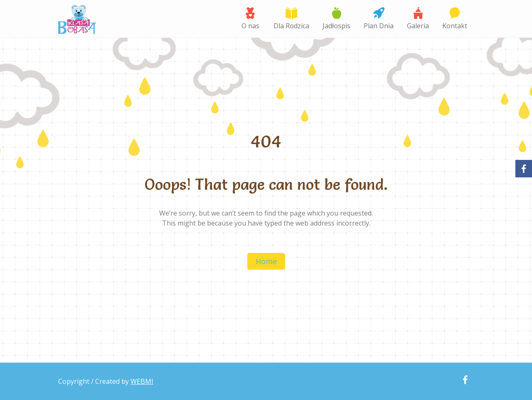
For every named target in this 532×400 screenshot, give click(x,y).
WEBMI (142, 381)
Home (266, 261)
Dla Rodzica (291, 26)
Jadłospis (336, 26)
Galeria (418, 26)
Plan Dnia (379, 26)
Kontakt (455, 26)
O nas (250, 26)
